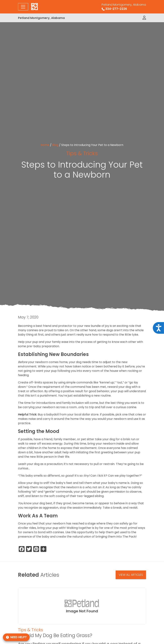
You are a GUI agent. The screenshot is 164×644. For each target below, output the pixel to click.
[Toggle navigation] (23, 7)
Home (45, 145)
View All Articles (131, 575)
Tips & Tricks (82, 153)
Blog (55, 145)
